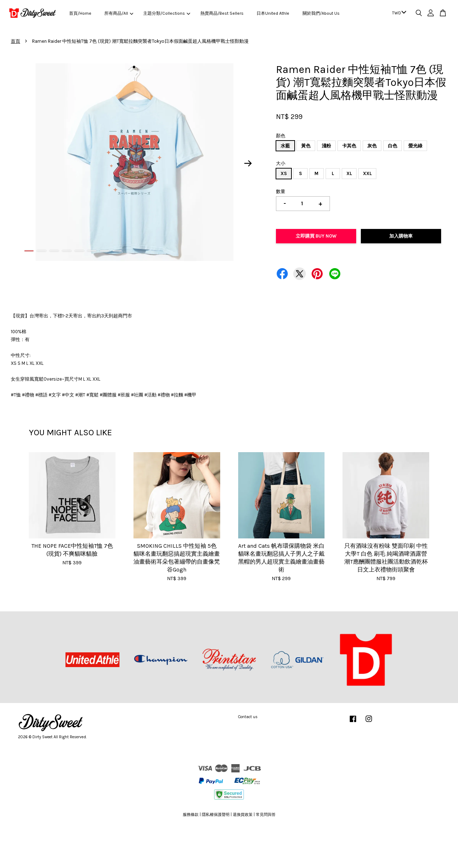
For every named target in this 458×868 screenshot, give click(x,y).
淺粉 (326, 146)
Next (248, 163)
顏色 (281, 136)
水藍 (285, 146)
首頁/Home (80, 13)
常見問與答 (266, 815)
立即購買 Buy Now (316, 236)
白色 (393, 146)
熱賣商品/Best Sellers (222, 13)
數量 (281, 191)
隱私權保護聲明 (216, 815)
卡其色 (349, 146)
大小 (281, 163)
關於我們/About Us (321, 13)
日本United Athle (273, 13)
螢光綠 (415, 146)
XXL (367, 173)
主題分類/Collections (167, 13)
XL (349, 173)
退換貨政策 (243, 815)
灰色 (372, 146)
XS (284, 173)
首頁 (15, 41)
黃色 (306, 146)
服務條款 (191, 815)
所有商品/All (119, 13)
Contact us (248, 717)
